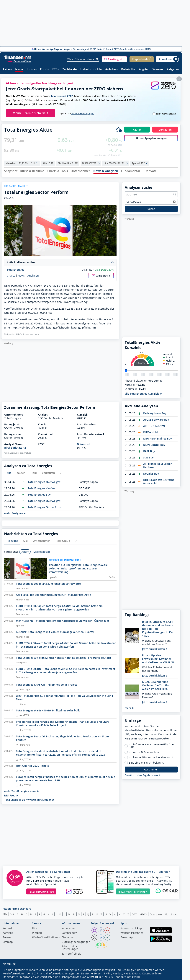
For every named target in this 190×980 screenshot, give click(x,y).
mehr (129, 707)
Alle (5, 913)
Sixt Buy (148, 456)
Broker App (127, 936)
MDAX (143, 913)
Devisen (157, 70)
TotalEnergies (15, 268)
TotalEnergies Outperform (44, 506)
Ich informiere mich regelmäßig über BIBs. (152, 744)
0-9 (12, 913)
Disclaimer (68, 936)
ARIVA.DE (93, 976)
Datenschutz (69, 932)
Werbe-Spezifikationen (46, 936)
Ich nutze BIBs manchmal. (145, 751)
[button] (114, 59)
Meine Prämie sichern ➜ (31, 113)
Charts (11, 274)
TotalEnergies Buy (39, 493)
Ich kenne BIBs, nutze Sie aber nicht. (151, 756)
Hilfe (35, 927)
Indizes (32, 70)
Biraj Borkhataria (15, 446)
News (19, 70)
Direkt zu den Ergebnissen (142, 774)
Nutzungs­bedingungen (76, 941)
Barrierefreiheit (71, 952)
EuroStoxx (171, 913)
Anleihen (111, 70)
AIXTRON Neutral (154, 424)
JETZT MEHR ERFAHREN (133, 890)
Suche (151, 207)
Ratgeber (173, 70)
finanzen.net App (131, 927)
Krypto (143, 70)
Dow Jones (156, 913)
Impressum (68, 927)
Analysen (33, 274)
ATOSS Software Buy (156, 418)
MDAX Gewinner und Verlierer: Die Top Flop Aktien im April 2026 (156, 684)
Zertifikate (70, 70)
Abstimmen (151, 768)
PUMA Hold (150, 431)
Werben (37, 932)
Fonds (44, 70)
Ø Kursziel (83, 443)
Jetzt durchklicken (155, 647)
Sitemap (8, 941)
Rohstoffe (128, 70)
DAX (134, 913)
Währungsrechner (132, 932)
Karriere (8, 932)
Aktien (7, 70)
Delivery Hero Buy (155, 412)
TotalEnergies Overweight (44, 480)
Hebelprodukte (91, 70)
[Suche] (97, 59)
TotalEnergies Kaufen (41, 487)
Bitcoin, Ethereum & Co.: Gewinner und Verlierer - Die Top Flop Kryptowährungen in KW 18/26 (158, 627)
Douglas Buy (151, 472)
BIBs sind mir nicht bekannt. (146, 761)
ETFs (56, 70)
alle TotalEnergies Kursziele (143, 392)
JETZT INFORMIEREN (41, 890)
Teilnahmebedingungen (83, 113)
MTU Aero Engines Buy (158, 437)
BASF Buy (149, 450)
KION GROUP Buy (154, 443)
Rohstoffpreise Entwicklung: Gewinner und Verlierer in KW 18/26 (158, 657)
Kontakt (7, 927)
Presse (7, 936)
